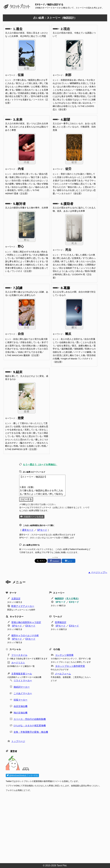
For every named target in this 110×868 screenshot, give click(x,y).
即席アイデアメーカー (23, 606)
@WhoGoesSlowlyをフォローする (22, 775)
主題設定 (16, 599)
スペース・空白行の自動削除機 (30, 719)
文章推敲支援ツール (22, 674)
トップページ (18, 741)
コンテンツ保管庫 (64, 655)
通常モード (28, 530)
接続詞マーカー (22, 687)
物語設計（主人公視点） (67, 599)
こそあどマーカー (23, 693)
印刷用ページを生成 (34, 517)
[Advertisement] (56, 827)
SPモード (42, 530)
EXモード (74, 602)
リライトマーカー (23, 681)
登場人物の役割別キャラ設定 (26, 622)
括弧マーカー (20, 700)
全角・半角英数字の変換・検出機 (31, 732)
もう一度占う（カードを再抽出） (40, 465)
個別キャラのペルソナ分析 (25, 635)
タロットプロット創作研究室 (70, 666)
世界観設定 (61, 622)
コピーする (26, 499)
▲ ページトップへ (98, 572)
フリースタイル (19, 655)
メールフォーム (63, 674)
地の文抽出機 (20, 713)
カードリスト (18, 663)
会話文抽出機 (20, 706)
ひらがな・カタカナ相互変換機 (30, 726)
